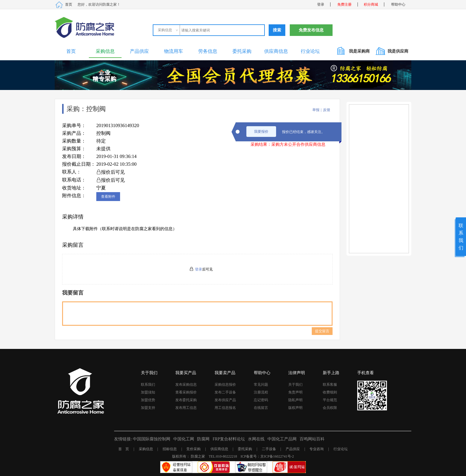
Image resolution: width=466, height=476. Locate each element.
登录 (321, 4)
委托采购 (242, 51)
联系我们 (148, 385)
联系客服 (330, 385)
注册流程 (261, 392)
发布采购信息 (186, 385)
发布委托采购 (186, 400)
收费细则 (330, 392)
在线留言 (261, 408)
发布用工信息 (186, 408)
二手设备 (269, 449)
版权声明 (295, 408)
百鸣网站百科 (312, 439)
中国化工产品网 (282, 439)
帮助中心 (398, 4)
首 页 (124, 449)
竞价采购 (193, 449)
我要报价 (261, 132)
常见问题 (261, 385)
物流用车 (174, 51)
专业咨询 (317, 449)
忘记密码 (261, 400)
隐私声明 (295, 400)
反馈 (327, 110)
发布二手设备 (225, 392)
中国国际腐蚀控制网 (152, 439)
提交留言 (322, 331)
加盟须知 (148, 392)
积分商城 (371, 4)
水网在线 (256, 439)
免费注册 (344, 4)
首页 (69, 4)
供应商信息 (276, 51)
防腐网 (203, 439)
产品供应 (139, 51)
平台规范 (330, 400)
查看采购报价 (186, 392)
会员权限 (330, 408)
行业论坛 (310, 51)
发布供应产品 (225, 400)
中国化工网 (184, 439)
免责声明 (295, 392)
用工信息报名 (225, 408)
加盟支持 (148, 408)
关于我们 (295, 385)
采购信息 (105, 51)
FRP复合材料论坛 (229, 439)
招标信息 (170, 449)
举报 (316, 110)
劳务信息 (208, 51)
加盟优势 (148, 400)
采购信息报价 (225, 385)
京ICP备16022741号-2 (277, 456)
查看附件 (108, 197)
